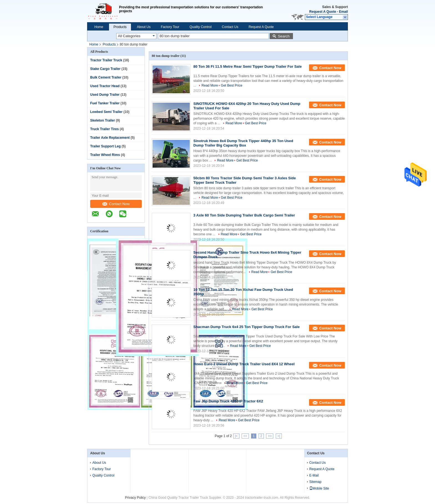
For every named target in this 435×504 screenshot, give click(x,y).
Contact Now (116, 204)
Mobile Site (319, 488)
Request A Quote (323, 12)
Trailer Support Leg (105, 146)
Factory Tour (170, 27)
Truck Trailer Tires (104, 129)
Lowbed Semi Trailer (106, 112)
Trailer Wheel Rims (105, 155)
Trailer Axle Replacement (110, 138)
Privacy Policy (136, 498)
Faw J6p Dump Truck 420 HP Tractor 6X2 (228, 401)
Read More (210, 85)
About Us (144, 27)
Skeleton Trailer (103, 120)
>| (279, 436)
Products (120, 27)
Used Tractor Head (105, 86)
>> (270, 436)
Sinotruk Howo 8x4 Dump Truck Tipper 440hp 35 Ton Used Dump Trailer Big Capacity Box (243, 143)
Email (343, 12)
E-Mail (314, 475)
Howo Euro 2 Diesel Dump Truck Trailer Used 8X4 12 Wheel (244, 364)
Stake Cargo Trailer (105, 69)
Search (284, 36)
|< (236, 436)
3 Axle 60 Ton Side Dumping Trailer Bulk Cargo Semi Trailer (244, 215)
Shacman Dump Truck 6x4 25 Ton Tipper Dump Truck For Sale (246, 327)
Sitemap (315, 482)
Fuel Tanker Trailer (105, 103)
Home (99, 27)
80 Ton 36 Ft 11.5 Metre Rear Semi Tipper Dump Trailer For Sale (247, 66)
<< (245, 436)
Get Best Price (232, 85)
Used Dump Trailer (105, 95)
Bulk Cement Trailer (106, 77)
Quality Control (200, 27)
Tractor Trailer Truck (106, 60)
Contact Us (230, 27)
